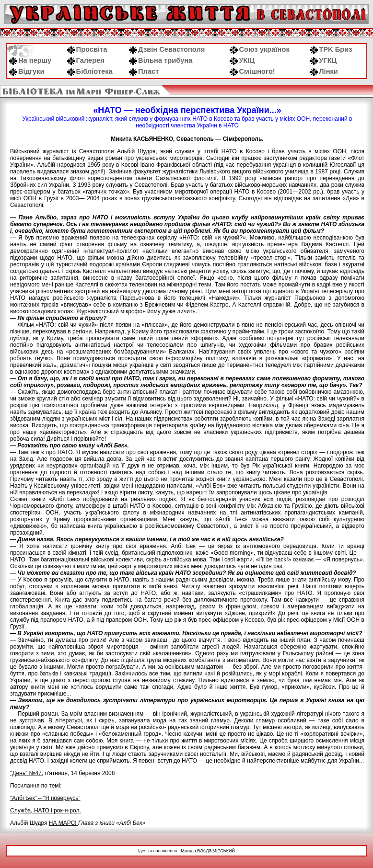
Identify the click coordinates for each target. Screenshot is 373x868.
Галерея (86, 60)
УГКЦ (323, 60)
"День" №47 (26, 773)
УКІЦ (242, 60)
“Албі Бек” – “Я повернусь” (45, 798)
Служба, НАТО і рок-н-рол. (46, 811)
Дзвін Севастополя (167, 49)
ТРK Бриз (331, 49)
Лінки (324, 71)
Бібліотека (90, 71)
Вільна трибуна (160, 60)
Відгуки (27, 71)
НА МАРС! (64, 823)
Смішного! (252, 71)
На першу (30, 60)
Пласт (144, 71)
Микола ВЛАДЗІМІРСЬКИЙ (208, 851)
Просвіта (87, 49)
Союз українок (259, 49)
